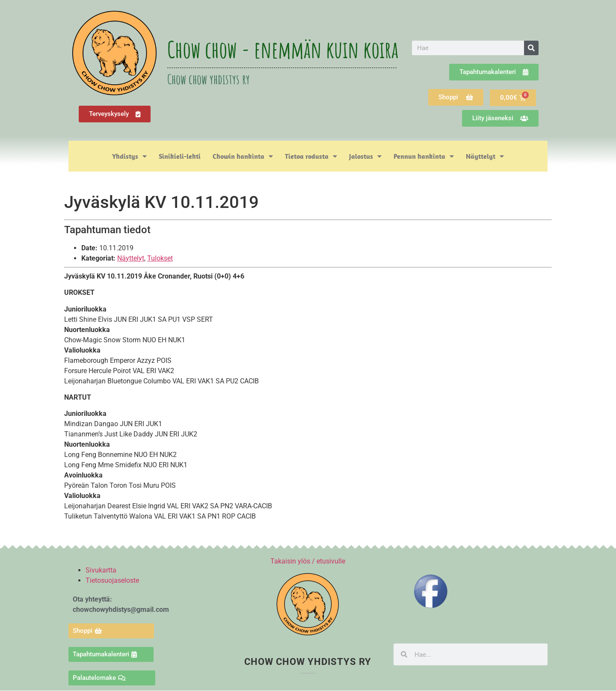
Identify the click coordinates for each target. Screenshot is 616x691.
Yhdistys (129, 156)
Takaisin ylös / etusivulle (308, 561)
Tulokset (160, 258)
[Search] (531, 48)
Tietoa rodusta (311, 156)
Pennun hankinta (424, 156)
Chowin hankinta (243, 156)
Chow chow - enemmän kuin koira (283, 49)
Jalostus (365, 156)
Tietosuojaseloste (112, 580)
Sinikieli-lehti (180, 156)
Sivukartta (101, 570)
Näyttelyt (485, 156)
